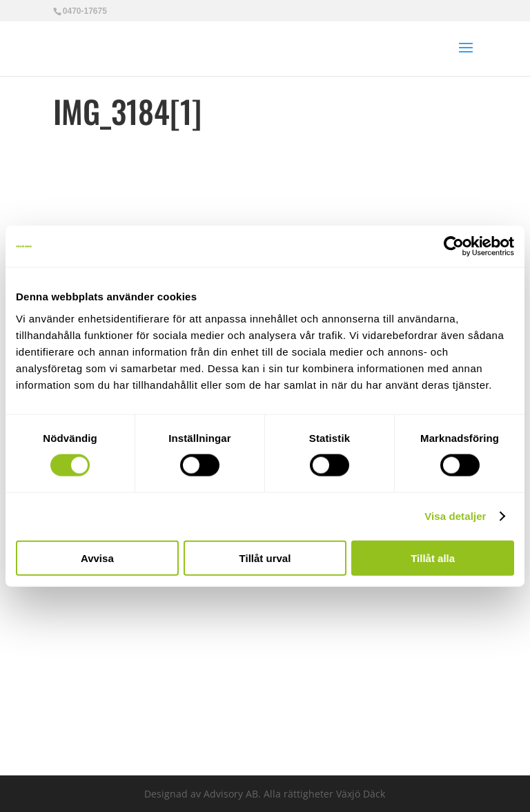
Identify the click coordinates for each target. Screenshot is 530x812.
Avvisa (97, 558)
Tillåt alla (433, 558)
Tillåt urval (265, 558)
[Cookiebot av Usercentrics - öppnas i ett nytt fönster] (454, 246)
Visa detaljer (455, 516)
